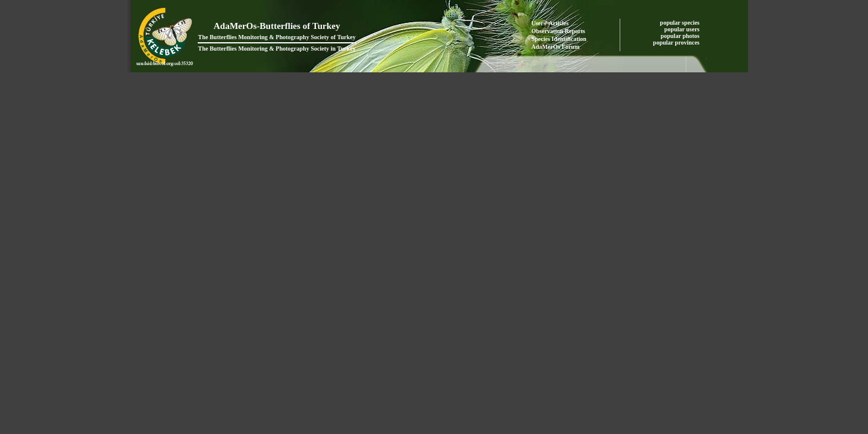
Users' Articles (550, 23)
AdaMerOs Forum (556, 47)
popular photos (681, 36)
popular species (681, 23)
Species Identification (559, 39)
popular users (683, 29)
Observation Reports (558, 31)
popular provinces (677, 42)
